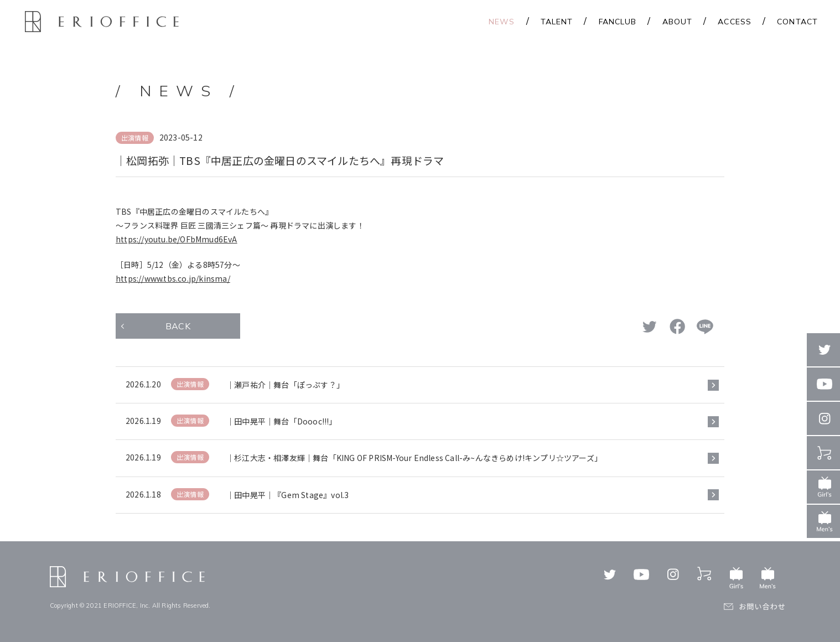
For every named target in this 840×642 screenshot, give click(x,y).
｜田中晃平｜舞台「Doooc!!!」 (282, 421)
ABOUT (678, 22)
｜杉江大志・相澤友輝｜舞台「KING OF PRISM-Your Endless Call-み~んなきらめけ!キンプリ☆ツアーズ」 (414, 458)
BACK (178, 326)
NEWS (502, 22)
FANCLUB (618, 22)
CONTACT (797, 22)
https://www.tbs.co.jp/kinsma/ (173, 278)
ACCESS (735, 22)
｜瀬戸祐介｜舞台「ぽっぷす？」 (285, 385)
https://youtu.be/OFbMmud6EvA (177, 239)
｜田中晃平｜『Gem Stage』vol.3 (287, 495)
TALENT (557, 22)
